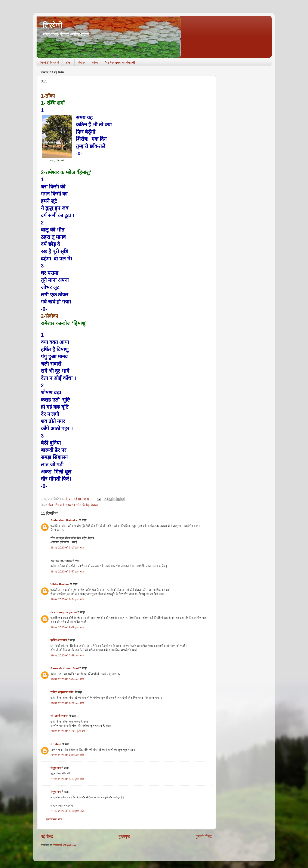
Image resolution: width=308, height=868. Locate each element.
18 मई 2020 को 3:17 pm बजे (67, 548)
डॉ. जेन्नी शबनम (59, 716)
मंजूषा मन (56, 768)
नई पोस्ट (47, 836)
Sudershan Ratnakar (64, 520)
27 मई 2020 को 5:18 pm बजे (67, 811)
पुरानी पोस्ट (204, 836)
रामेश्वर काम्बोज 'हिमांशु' (77, 505)
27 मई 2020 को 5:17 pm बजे (67, 779)
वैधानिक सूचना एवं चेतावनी (120, 62)
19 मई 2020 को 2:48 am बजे (67, 655)
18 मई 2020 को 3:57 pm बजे (67, 571)
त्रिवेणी (53, 25)
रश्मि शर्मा (59, 505)
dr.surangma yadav (64, 612)
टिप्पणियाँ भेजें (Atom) (64, 845)
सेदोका (82, 62)
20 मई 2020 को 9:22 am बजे (67, 703)
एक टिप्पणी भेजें (54, 819)
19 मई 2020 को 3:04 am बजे (67, 679)
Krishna (56, 744)
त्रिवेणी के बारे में (50, 62)
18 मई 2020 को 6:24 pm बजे (67, 599)
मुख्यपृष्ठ (124, 836)
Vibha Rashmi (60, 584)
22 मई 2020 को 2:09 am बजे (67, 755)
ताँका (68, 62)
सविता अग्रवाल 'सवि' (62, 692)
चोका (95, 62)
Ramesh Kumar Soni (65, 668)
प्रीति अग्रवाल (59, 640)
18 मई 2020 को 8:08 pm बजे (67, 627)
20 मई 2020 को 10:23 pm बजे (68, 731)
